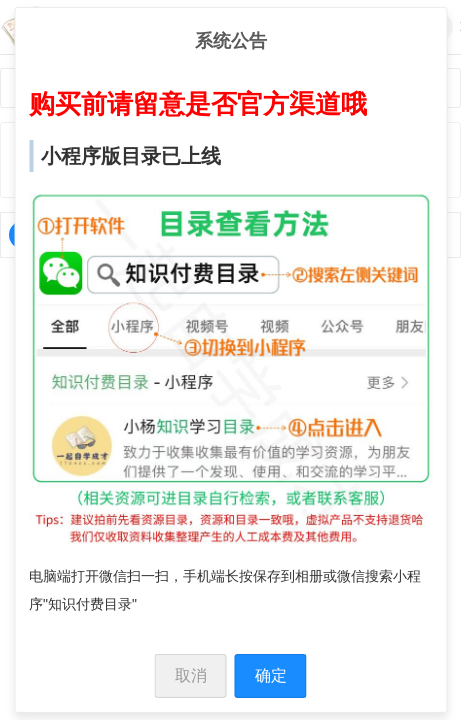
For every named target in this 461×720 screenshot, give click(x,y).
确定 (271, 675)
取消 (191, 675)
